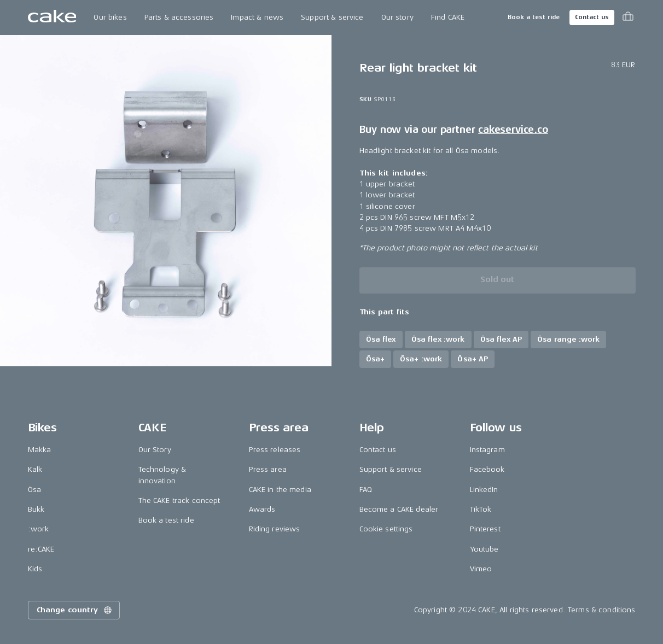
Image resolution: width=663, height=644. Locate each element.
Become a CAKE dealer (399, 509)
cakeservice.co (513, 130)
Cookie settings (386, 529)
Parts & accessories (179, 17)
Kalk (35, 469)
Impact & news (257, 17)
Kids (35, 569)
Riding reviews (275, 529)
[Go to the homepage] (52, 17)
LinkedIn (484, 490)
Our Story (155, 450)
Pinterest (485, 529)
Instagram (487, 450)
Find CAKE (448, 17)
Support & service (332, 17)
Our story (397, 17)
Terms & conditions (602, 610)
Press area (268, 469)
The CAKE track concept (179, 500)
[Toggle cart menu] (628, 17)
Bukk (36, 509)
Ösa (34, 490)
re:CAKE (41, 549)
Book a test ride (534, 17)
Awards (262, 509)
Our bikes (110, 17)
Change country (75, 610)
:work (39, 529)
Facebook (487, 469)
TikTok (481, 509)
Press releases (275, 450)
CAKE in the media (280, 490)
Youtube (484, 549)
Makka (40, 450)
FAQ (366, 490)
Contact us (592, 17)
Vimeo (481, 569)
